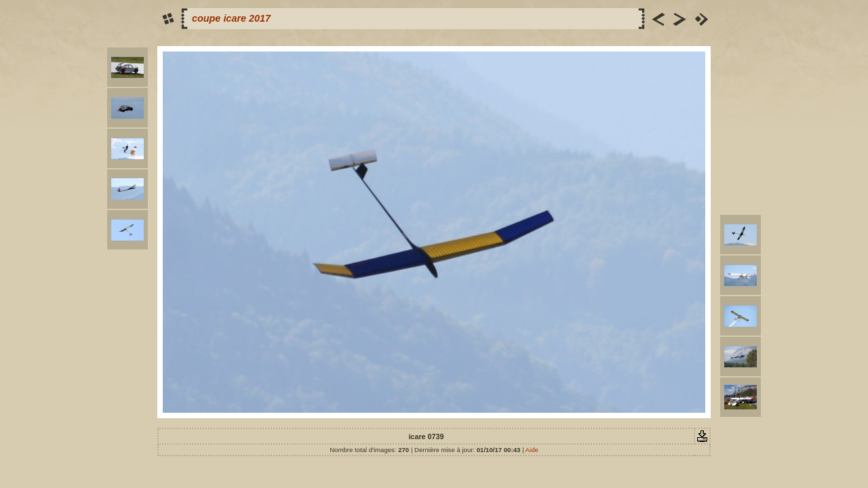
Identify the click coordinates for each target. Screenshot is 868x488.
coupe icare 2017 (231, 18)
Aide (532, 450)
